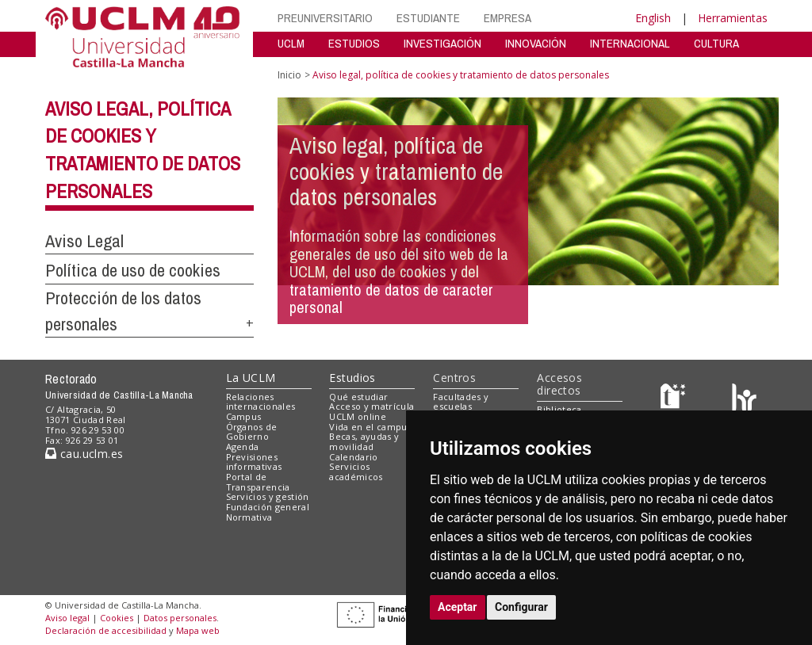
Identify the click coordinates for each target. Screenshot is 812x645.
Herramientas (733, 18)
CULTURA (716, 43)
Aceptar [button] (458, 607)
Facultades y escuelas (461, 402)
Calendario (353, 457)
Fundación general (268, 507)
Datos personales (180, 618)
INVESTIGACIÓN (442, 43)
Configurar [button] (521, 607)
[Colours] (744, 400)
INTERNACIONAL (630, 43)
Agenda (243, 447)
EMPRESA (507, 18)
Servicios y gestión (268, 496)
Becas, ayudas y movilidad (364, 441)
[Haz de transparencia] (675, 400)
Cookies (117, 618)
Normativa (249, 517)
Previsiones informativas (254, 462)
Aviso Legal (84, 241)
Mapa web (198, 630)
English (653, 18)
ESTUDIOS (354, 43)
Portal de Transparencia (258, 482)
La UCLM (251, 378)
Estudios (352, 378)
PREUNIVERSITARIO (325, 18)
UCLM (291, 43)
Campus (244, 416)
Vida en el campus (370, 427)
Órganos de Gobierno (252, 432)
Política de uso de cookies (133, 270)
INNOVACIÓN (536, 43)
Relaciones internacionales (261, 402)
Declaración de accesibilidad (106, 630)
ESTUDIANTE (428, 18)
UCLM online (358, 416)
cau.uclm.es (84, 454)
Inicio (289, 75)
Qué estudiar (358, 397)
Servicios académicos (356, 471)
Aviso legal (67, 618)
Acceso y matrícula (372, 406)
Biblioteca (559, 409)
